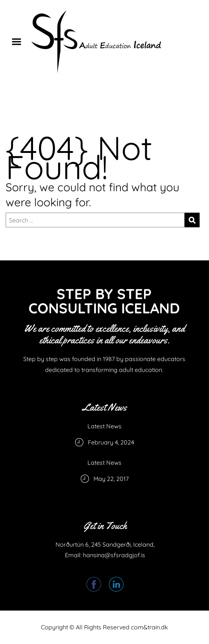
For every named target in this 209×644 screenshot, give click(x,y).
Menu (19, 42)
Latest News (105, 426)
